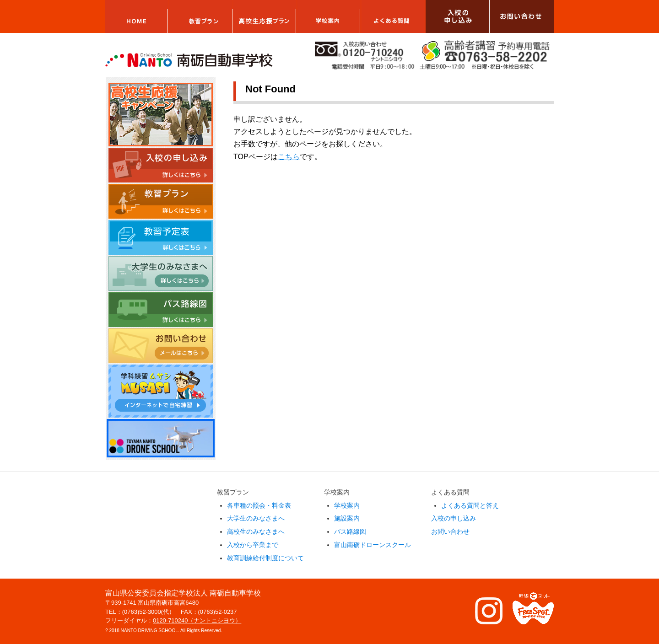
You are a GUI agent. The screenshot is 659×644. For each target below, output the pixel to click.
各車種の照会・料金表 (259, 505)
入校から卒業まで (253, 545)
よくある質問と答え (470, 505)
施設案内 (347, 518)
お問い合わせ (450, 531)
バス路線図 (350, 531)
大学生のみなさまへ (256, 518)
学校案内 (347, 505)
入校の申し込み (454, 518)
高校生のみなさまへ (256, 531)
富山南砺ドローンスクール (373, 545)
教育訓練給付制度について (265, 558)
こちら (289, 157)
